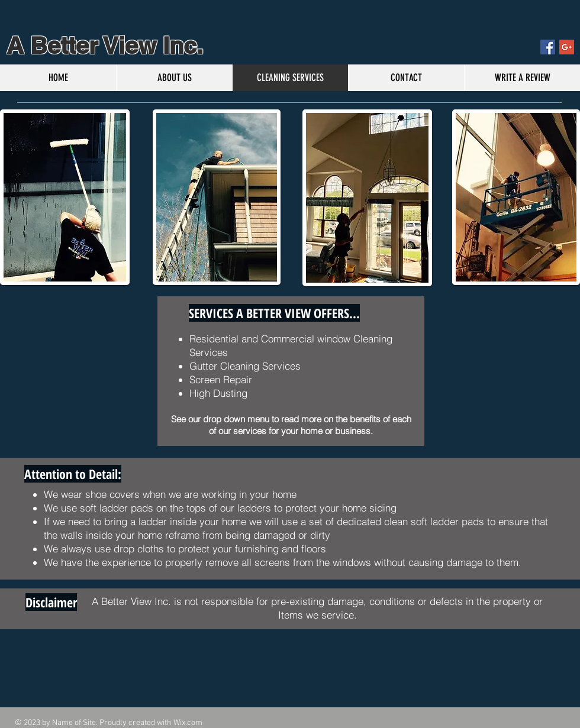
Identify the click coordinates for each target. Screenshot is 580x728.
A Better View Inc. (101, 45)
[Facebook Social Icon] (548, 47)
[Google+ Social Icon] (567, 47)
